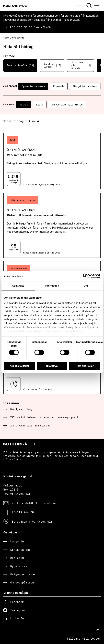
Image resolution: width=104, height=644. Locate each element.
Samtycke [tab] (18, 286)
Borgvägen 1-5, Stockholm (32, 521)
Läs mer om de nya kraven (30, 27)
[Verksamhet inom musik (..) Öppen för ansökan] (52, 161)
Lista (40, 105)
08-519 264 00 (23, 512)
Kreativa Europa (52, 65)
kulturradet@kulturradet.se (34, 503)
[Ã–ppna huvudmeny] (97, 5)
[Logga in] (80, 5)
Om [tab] (86, 286)
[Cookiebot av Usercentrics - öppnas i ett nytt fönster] (85, 276)
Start (6, 38)
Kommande (59, 86)
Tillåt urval (52, 366)
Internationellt (20, 65)
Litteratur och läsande (80, 65)
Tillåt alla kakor (85, 366)
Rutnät (24, 105)
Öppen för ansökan (33, 86)
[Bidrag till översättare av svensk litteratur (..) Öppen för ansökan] (52, 225)
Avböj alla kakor (20, 366)
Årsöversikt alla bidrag (67, 105)
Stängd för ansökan (85, 86)
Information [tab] (52, 286)
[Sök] (89, 5)
